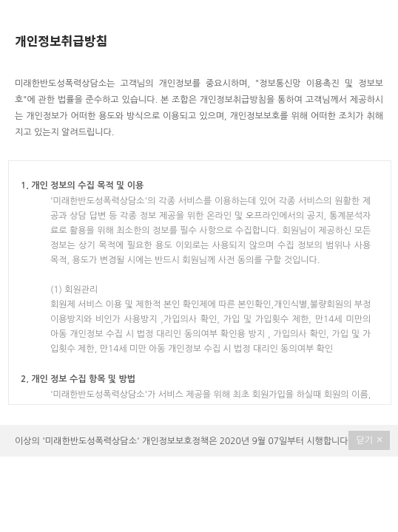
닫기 (369, 440)
